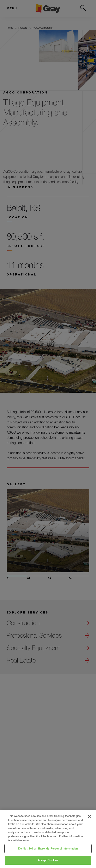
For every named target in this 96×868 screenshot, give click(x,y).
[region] (48, 839)
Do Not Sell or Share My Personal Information (48, 848)
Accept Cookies (48, 860)
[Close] (89, 816)
